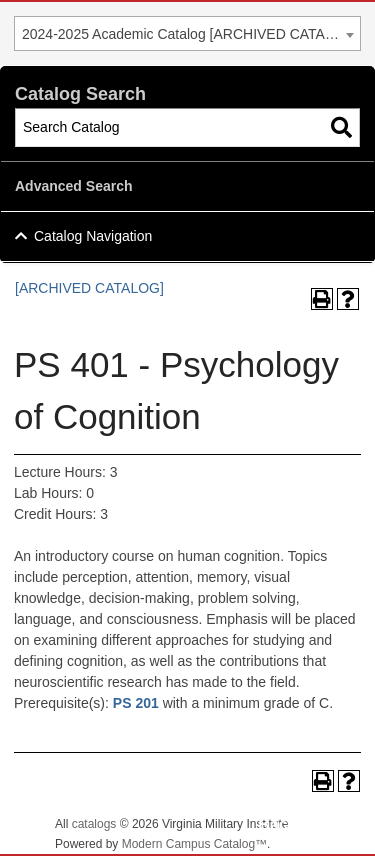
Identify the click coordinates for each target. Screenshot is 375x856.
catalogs (94, 824)
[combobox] (187, 33)
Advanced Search (74, 186)
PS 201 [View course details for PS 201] (136, 703)
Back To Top (305, 824)
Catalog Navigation (93, 236)
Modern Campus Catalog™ (194, 844)
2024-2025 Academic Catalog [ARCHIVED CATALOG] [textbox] (190, 34)
